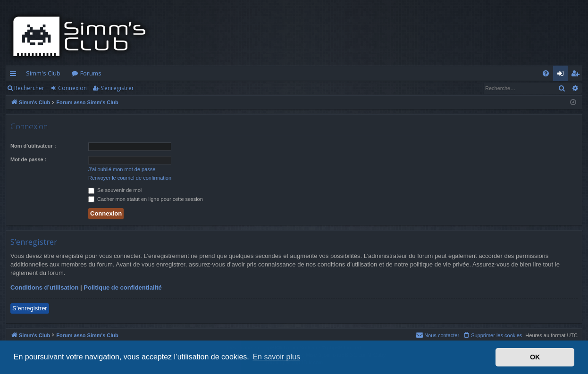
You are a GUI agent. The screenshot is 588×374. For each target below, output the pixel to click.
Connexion (72, 88)
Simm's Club (43, 73)
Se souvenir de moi (115, 190)
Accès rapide (15, 75)
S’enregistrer (117, 88)
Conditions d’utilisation (44, 287)
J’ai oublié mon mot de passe (122, 169)
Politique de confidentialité (122, 287)
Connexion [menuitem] (562, 75)
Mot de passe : (28, 159)
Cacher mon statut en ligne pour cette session (146, 199)
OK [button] (535, 357)
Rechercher (29, 88)
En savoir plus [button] (276, 357)
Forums (91, 73)
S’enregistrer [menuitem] (577, 75)
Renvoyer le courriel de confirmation (130, 178)
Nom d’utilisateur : (33, 146)
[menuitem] (546, 73)
